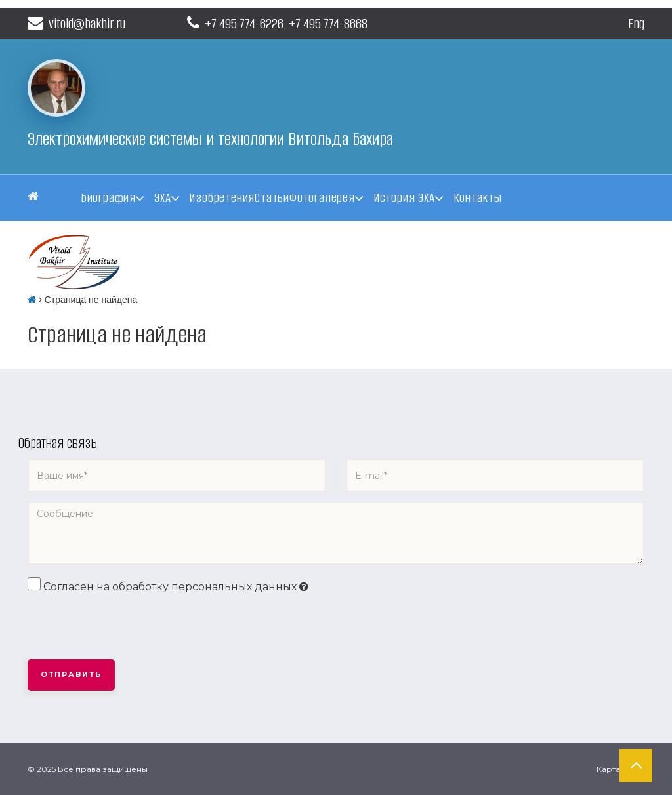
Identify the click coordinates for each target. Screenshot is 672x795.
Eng (636, 23)
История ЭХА (404, 198)
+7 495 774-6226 (244, 23)
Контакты (478, 198)
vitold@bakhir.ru (76, 23)
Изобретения (222, 198)
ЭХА (162, 198)
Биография (108, 198)
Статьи (272, 198)
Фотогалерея (322, 198)
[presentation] (127, 627)
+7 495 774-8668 (328, 23)
